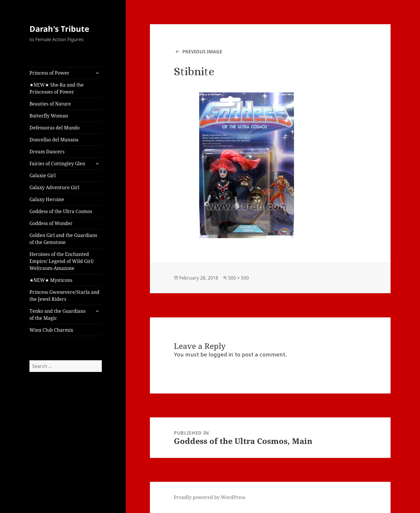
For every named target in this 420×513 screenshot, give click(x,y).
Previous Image (202, 52)
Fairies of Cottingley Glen (57, 164)
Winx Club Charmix (51, 330)
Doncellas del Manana (54, 140)
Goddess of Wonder (51, 223)
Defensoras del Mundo (55, 128)
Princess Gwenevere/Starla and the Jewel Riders (64, 296)
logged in (221, 355)
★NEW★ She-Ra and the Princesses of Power (57, 88)
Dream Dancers (47, 152)
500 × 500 (238, 278)
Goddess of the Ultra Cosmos (61, 211)
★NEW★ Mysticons (51, 280)
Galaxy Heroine (47, 199)
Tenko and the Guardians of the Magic (57, 315)
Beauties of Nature (50, 104)
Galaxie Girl (43, 175)
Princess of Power (49, 73)
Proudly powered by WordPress (210, 497)
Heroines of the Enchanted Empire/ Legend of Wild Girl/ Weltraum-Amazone (62, 261)
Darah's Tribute (59, 29)
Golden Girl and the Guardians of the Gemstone (63, 239)
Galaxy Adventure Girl (54, 187)
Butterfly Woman (49, 116)
